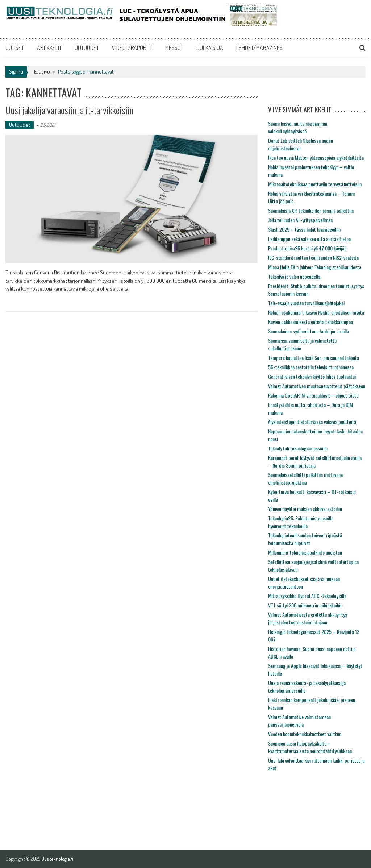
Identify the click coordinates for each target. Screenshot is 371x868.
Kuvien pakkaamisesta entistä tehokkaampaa (310, 322)
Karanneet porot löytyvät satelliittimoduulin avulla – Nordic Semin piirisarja (315, 461)
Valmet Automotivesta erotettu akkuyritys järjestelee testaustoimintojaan (308, 618)
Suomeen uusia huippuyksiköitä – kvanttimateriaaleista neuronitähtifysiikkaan (310, 747)
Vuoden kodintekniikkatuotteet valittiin (305, 734)
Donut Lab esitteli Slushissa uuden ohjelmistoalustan (301, 144)
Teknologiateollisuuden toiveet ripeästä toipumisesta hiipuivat (305, 539)
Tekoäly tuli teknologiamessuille (298, 448)
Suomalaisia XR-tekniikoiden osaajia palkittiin (311, 210)
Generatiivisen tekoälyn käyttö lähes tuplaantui (312, 376)
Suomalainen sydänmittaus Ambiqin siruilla (309, 331)
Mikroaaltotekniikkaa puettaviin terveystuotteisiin (315, 184)
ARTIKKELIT (49, 48)
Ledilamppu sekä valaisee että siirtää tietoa (309, 239)
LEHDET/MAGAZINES (259, 48)
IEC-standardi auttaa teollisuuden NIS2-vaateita (313, 258)
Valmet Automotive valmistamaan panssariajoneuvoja (299, 720)
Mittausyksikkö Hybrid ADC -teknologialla (307, 596)
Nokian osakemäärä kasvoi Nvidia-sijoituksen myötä (316, 312)
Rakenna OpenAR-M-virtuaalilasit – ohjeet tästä (313, 395)
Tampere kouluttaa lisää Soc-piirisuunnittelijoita (314, 358)
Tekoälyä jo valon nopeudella (294, 276)
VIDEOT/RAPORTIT (132, 48)
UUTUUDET (87, 48)
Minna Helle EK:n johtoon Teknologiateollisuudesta (315, 267)
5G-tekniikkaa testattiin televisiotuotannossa (311, 367)
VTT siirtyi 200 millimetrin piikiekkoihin (305, 605)
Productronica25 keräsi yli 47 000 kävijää (307, 248)
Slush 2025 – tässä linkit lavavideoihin (304, 229)
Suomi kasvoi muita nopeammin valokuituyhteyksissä (298, 127)
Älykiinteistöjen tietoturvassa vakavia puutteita (312, 422)
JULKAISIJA (210, 48)
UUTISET (15, 48)
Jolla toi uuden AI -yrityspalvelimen (300, 220)
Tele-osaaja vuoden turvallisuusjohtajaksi (306, 303)
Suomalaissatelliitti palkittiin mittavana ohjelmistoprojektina (305, 478)
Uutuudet (20, 125)
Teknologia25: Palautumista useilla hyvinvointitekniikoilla (301, 522)
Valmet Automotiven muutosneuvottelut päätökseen (317, 386)
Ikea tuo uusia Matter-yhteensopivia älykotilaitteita (316, 157)
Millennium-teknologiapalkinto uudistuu (305, 552)
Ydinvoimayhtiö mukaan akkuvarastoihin (305, 509)
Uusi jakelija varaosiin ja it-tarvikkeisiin (69, 110)
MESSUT (174, 48)
